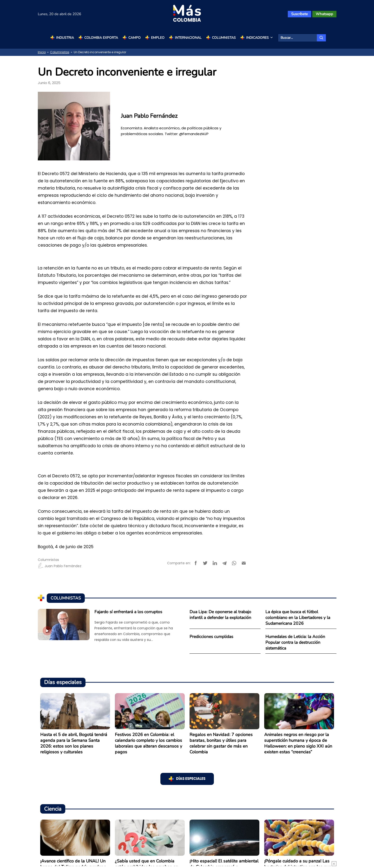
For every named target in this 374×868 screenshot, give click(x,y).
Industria (65, 38)
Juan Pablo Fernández (60, 566)
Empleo (158, 38)
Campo (135, 38)
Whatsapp (324, 14)
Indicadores (260, 38)
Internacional (188, 38)
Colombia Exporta (101, 38)
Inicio (42, 52)
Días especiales (191, 779)
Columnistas (224, 38)
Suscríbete (299, 14)
